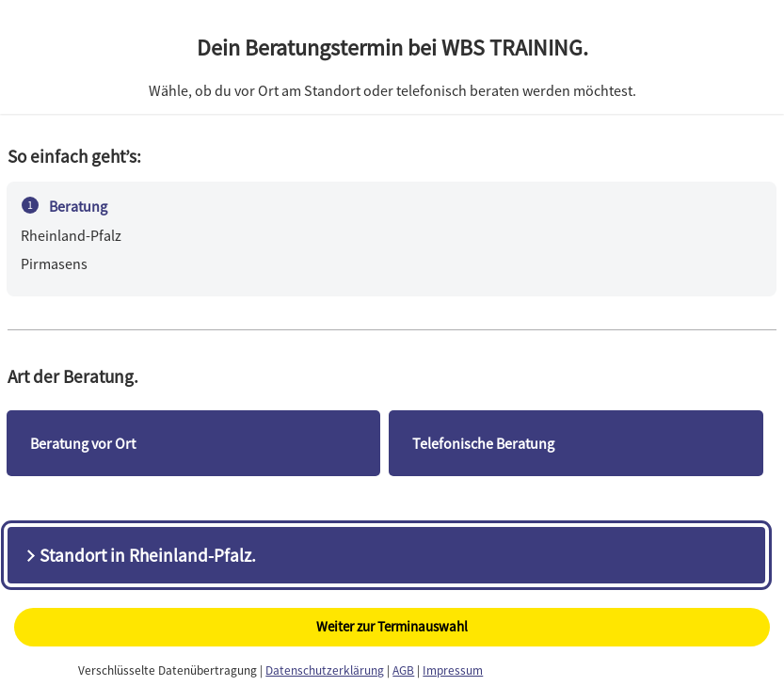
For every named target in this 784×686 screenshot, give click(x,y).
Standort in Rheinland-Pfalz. (139, 555)
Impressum (453, 670)
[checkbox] (193, 443)
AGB (403, 670)
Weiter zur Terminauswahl (392, 626)
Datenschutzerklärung (325, 670)
